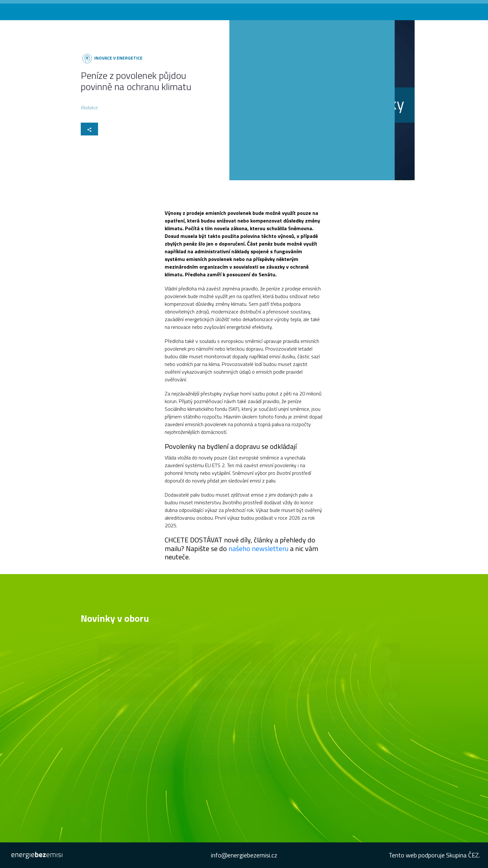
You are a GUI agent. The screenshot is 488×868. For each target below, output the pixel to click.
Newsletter (382, 9)
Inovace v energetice (118, 58)
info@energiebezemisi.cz (244, 855)
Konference (328, 9)
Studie (408, 9)
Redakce (89, 109)
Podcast (356, 9)
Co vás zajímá (256, 9)
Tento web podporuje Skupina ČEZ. (434, 855)
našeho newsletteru (258, 548)
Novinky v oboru (293, 9)
